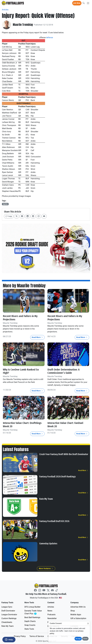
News (50, 610)
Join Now (77, 3)
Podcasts (51, 614)
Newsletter (52, 618)
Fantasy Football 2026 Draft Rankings (57, 476)
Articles (5, 10)
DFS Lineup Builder (32, 606)
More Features (46, 568)
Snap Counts (30, 625)
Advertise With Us (78, 606)
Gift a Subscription (78, 618)
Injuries (5, 204)
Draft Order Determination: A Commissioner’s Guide (63, 371)
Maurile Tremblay (23, 25)
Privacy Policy (20, 636)
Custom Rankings (9, 618)
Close (85, 639)
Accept (78, 639)
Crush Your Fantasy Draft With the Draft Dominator (64, 454)
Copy (9, 216)
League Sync (7, 606)
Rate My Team (46, 498)
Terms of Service (37, 636)
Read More (37, 337)
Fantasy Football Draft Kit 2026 (54, 521)
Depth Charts (30, 621)
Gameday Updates (48, 543)
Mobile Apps (76, 614)
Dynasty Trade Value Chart (34, 612)
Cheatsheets (7, 622)
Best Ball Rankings (32, 617)
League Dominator (9, 614)
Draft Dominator (8, 610)
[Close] (88, 623)
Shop (73, 610)
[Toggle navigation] (88, 3)
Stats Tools (29, 628)
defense (50, 37)
